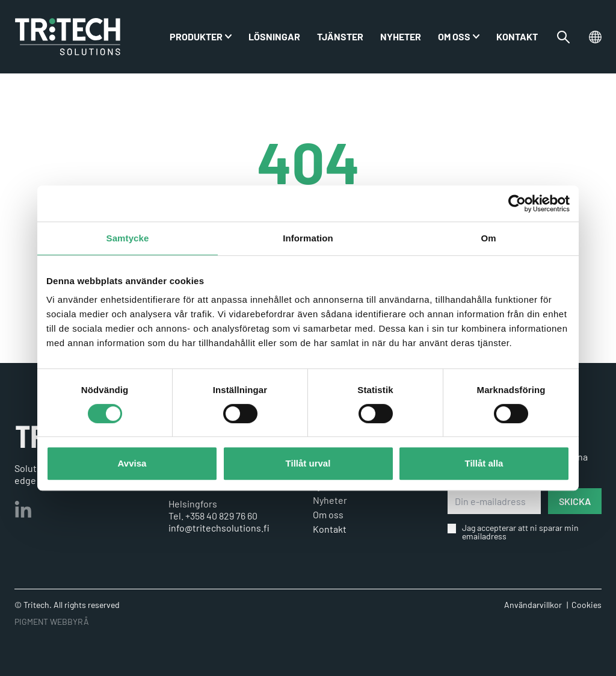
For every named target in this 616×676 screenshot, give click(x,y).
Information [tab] (308, 238)
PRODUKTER (196, 36)
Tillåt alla (484, 463)
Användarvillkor (533, 605)
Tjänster (340, 36)
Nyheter (401, 36)
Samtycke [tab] (128, 238)
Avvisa (132, 463)
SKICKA (575, 501)
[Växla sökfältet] (563, 37)
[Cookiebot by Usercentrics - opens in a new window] (517, 203)
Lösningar (274, 36)
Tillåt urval (308, 463)
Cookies (587, 605)
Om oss (454, 36)
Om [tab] (488, 238)
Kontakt (517, 36)
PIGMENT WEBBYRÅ (52, 622)
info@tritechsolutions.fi (219, 528)
